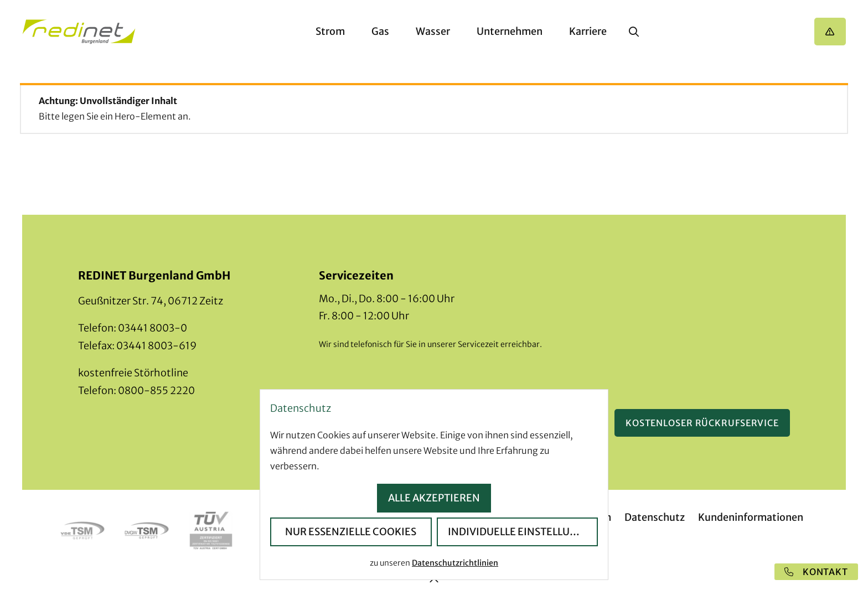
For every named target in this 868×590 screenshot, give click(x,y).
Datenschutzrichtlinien (455, 563)
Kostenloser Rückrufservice (702, 423)
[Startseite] (79, 32)
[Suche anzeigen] (634, 32)
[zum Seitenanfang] (434, 581)
